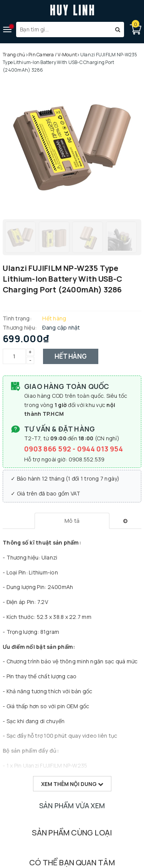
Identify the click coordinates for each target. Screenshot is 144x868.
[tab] (72, 521)
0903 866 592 (48, 449)
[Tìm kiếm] (118, 30)
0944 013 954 (100, 449)
